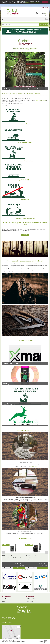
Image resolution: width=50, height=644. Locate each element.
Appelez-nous (34, 467)
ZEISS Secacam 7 (31, 556)
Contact (3, 602)
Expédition (4, 598)
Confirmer (45, 2)
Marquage (6, 384)
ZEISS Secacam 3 (7, 556)
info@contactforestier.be (41, 100)
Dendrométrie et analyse (25, 142)
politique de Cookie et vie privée (32, 3)
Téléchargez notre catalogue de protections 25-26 (21, 89)
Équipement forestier (25, 124)
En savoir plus (25, 235)
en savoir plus (12, 267)
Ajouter (19, 568)
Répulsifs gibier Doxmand (12, 363)
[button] (9, 577)
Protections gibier (9, 404)
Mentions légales (30, 602)
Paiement (4, 600)
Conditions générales (30, 598)
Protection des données (31, 600)
